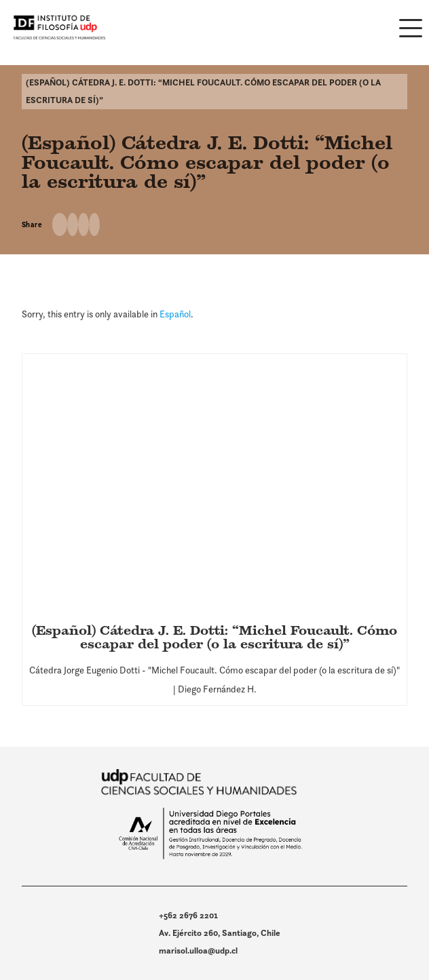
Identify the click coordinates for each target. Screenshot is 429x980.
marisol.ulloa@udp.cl (198, 950)
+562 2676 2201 (188, 915)
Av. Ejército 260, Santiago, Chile (220, 933)
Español (175, 314)
